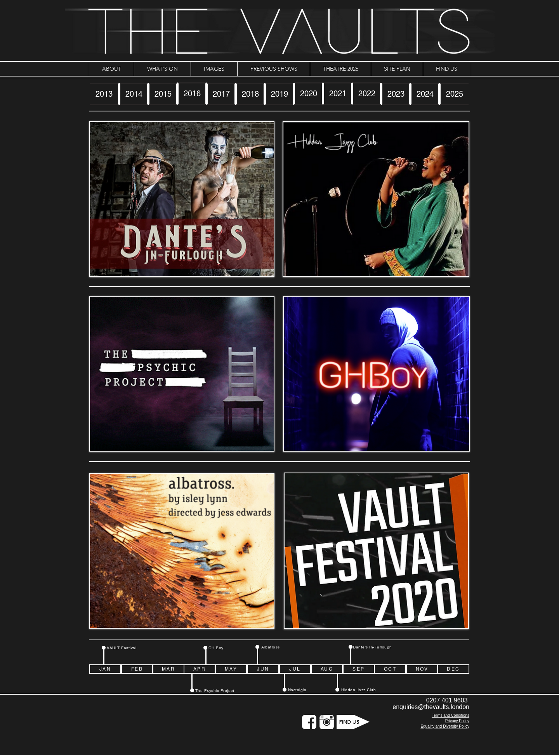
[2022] (367, 94)
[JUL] (295, 669)
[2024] (425, 94)
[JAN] (105, 669)
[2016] (192, 94)
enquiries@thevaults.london (431, 707)
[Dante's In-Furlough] (372, 647)
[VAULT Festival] (122, 648)
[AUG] (327, 669)
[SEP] (359, 669)
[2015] (163, 94)
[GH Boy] (216, 648)
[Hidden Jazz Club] (358, 690)
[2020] (308, 94)
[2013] (105, 94)
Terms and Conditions (450, 715)
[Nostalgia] (297, 690)
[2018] (250, 94)
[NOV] (422, 669)
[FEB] (137, 669)
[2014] (134, 94)
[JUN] (263, 669)
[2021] (338, 94)
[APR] (200, 669)
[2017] (221, 94)
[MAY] (231, 669)
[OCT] (390, 669)
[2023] (396, 94)
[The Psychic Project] (215, 690)
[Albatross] (271, 647)
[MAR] (168, 669)
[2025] (454, 94)
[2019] (279, 94)
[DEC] (453, 669)
